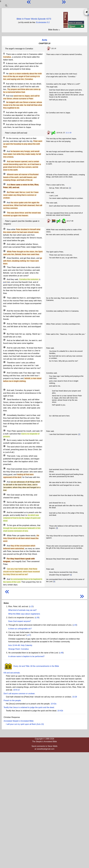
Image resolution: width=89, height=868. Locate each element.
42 (4, 512)
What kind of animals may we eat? (22, 610)
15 (4, 202)
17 (4, 229)
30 (4, 372)
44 (4, 535)
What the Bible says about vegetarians (24, 614)
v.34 (37, 618)
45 (4, 545)
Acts (44, 40)
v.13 (31, 606)
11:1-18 (68, 133)
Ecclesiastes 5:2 (43, 22)
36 (4, 446)
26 (4, 333)
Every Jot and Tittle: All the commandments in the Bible (31, 666)
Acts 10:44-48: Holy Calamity (20, 645)
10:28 (75, 697)
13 (4, 184)
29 (4, 362)
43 (4, 525)
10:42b (60, 711)
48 (4, 579)
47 (4, 568)
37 (4, 455)
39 (4, 481)
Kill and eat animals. (12, 673)
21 (4, 267)
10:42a (53, 704)
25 (4, 323)
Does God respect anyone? (20, 621)
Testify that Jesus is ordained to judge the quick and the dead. (29, 707)
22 (4, 279)
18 (4, 244)
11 (4, 161)
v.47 (29, 635)
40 (4, 494)
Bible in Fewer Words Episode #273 (34, 19)
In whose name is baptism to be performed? (26, 656)
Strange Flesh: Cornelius (18, 649)
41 (4, 502)
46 (4, 558)
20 (4, 258)
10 (4, 151)
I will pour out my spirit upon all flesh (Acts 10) (25, 724)
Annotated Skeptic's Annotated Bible (19, 721)
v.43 (75, 625)
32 (4, 399)
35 (4, 440)
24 (4, 310)
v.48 (61, 653)
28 (4, 347)
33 (4, 415)
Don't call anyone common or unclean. (19, 694)
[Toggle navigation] (6, 5)
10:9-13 (16, 690)
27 (4, 340)
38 (4, 468)
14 (4, 192)
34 (4, 430)
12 (4, 174)
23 (4, 297)
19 (4, 251)
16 (4, 212)
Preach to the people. (12, 700)
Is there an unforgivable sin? (20, 629)
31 (4, 390)
